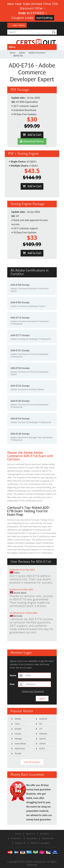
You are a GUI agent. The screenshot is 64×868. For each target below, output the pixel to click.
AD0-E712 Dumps (20, 318)
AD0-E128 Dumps (20, 434)
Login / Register (19, 25)
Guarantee (32, 838)
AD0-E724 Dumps (20, 418)
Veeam (18, 734)
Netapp (18, 739)
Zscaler (18, 753)
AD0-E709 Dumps (20, 302)
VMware (43, 734)
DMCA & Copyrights (40, 843)
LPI (41, 729)
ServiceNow (20, 743)
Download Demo (32, 141)
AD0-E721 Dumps (20, 350)
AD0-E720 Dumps (20, 368)
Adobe (22, 53)
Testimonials (48, 838)
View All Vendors (32, 762)
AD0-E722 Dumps (20, 386)
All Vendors (16, 838)
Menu (12, 47)
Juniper (18, 729)
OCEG (42, 748)
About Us (30, 834)
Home (13, 53)
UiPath (42, 743)
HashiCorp (20, 748)
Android (43, 719)
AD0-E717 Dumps (20, 335)
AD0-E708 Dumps (20, 285)
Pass (12, 684)
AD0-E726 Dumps (20, 401)
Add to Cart (32, 135)
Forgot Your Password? (33, 691)
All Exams (44, 834)
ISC (41, 724)
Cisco (17, 724)
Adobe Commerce (37, 53)
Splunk (42, 739)
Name (13, 675)
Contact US (20, 843)
